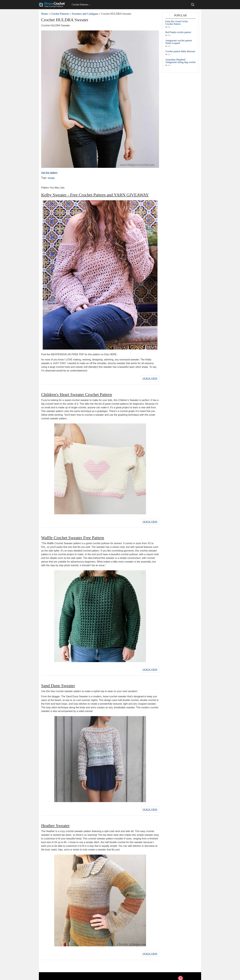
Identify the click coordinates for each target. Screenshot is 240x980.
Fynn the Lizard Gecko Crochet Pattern (177, 23)
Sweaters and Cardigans (85, 14)
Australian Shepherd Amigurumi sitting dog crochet (180, 61)
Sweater (51, 178)
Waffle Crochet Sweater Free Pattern (73, 536)
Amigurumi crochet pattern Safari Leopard (179, 42)
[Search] (193, 5)
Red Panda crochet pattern (178, 32)
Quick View (150, 378)
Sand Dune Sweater (58, 683)
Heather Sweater (55, 822)
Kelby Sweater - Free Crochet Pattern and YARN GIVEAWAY (95, 195)
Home (45, 14)
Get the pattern (49, 173)
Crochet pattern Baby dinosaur (180, 51)
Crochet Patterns (80, 5)
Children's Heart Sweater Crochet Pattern (77, 394)
